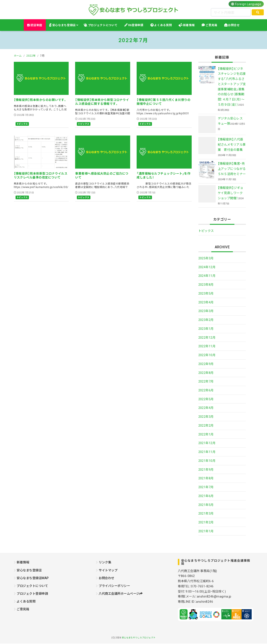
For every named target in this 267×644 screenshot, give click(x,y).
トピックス (22, 124)
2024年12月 (207, 267)
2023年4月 (206, 302)
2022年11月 (207, 346)
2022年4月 (206, 408)
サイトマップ (108, 570)
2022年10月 (207, 355)
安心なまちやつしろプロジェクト (139, 638)
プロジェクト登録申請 (32, 594)
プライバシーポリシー (114, 586)
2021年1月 (206, 531)
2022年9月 (206, 364)
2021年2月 (206, 522)
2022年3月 (206, 417)
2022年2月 (206, 426)
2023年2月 (206, 320)
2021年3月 (206, 514)
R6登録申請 (136, 25)
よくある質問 (163, 25)
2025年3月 (206, 258)
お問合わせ (106, 578)
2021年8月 (206, 478)
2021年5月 (206, 505)
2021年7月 (206, 487)
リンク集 (105, 563)
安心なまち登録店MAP (33, 578)
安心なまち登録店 (64, 25)
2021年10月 (207, 461)
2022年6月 (206, 390)
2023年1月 (206, 329)
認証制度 (35, 25)
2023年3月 (206, 311)
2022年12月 (207, 338)
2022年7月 (206, 382)
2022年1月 (206, 434)
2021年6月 (206, 496)
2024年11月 (207, 276)
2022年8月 (206, 373)
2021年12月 (207, 443)
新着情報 (189, 25)
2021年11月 (207, 452)
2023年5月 (206, 293)
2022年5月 (206, 399)
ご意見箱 (211, 25)
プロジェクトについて (103, 25)
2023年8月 (206, 285)
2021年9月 (206, 470)
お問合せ (234, 25)
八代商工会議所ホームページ (121, 594)
